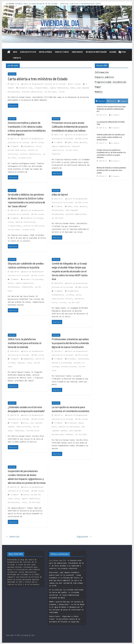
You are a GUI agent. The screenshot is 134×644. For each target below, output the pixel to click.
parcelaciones (57, 210)
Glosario (113, 52)
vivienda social (25, 158)
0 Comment (13, 146)
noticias (12, 74)
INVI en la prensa (45, 52)
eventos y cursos (62, 52)
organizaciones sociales (62, 299)
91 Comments (115, 115)
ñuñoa (72, 88)
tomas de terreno (24, 427)
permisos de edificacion (34, 226)
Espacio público (104, 77)
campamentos (28, 359)
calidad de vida (25, 88)
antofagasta (28, 146)
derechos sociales (69, 366)
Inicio (15, 52)
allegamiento (73, 291)
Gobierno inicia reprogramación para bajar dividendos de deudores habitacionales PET (111, 109)
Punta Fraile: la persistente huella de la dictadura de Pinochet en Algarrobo (65, 619)
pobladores (79, 299)
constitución (83, 359)
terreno (63, 302)
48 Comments (115, 128)
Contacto (17, 58)
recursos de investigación (96, 52)
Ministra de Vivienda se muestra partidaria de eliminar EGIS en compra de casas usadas (111, 170)
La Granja (70, 295)
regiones (21, 363)
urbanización (27, 287)
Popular (100, 101)
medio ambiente (80, 142)
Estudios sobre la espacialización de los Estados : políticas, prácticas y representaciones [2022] (58, 4)
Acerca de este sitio (28, 52)
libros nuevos (77, 52)
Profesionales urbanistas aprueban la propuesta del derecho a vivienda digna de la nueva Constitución (70, 343)
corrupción (72, 423)
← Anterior (13, 537)
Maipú (81, 423)
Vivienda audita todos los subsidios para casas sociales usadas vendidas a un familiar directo (111, 137)
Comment (123, 101)
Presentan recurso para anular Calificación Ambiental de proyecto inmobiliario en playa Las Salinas (70, 127)
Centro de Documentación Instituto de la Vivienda (44, 84)
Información (102, 72)
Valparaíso (56, 154)
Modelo (99, 92)
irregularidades (41, 88)
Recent (111, 101)
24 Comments (115, 161)
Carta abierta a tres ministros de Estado (38, 79)
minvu (78, 295)
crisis (38, 146)
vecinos (62, 92)
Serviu (54, 302)
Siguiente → (84, 537)
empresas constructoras (25, 222)
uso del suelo (50, 92)
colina (10, 222)
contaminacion (57, 295)
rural (29, 363)
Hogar (98, 87)
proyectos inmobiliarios (32, 92)
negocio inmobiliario (59, 88)
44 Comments (115, 143)
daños (69, 142)
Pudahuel (69, 434)
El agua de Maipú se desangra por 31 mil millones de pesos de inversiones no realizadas (66, 610)
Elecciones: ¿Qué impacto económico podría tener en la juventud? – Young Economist (65, 575)
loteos (10, 283)
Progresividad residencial (111, 82)
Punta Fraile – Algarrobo (60, 616)
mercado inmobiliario (17, 150)
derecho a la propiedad (33, 279)
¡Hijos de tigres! (60, 195)
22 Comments (115, 176)
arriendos (71, 359)
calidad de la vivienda (33, 218)
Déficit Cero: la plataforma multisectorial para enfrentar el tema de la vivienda (25, 343)
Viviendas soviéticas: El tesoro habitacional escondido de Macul (64, 595)
